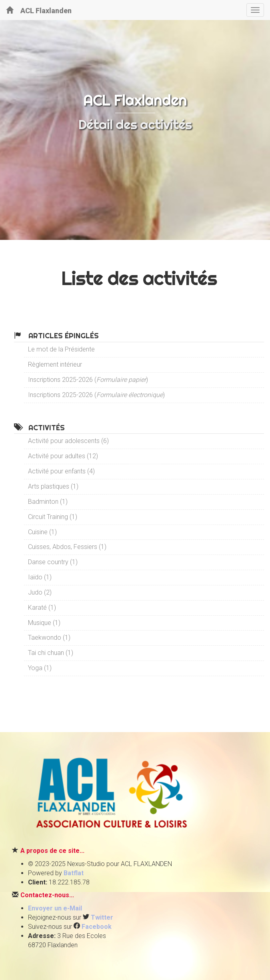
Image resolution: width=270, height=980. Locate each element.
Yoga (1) (40, 668)
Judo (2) (40, 592)
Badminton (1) (48, 502)
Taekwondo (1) (49, 638)
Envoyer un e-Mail (55, 908)
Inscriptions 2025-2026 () (88, 380)
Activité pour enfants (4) (61, 471)
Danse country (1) (53, 562)
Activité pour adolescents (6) (68, 441)
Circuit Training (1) (53, 517)
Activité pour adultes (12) (63, 456)
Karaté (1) (42, 608)
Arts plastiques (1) (53, 486)
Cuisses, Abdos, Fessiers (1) (67, 547)
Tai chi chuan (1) (51, 653)
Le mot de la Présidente (61, 349)
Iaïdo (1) (40, 577)
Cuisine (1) (42, 532)
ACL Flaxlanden (39, 10)
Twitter (102, 917)
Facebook (97, 927)
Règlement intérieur (55, 364)
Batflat (74, 873)
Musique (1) (44, 623)
